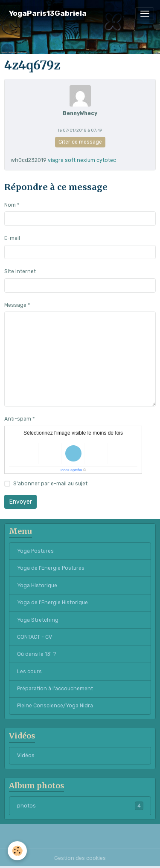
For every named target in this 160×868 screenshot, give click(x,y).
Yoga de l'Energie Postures (51, 568)
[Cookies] (17, 851)
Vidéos (26, 756)
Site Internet (20, 271)
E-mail (12, 238)
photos (80, 806)
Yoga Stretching (38, 620)
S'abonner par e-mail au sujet (50, 484)
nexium (86, 160)
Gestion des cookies (80, 858)
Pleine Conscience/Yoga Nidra (55, 706)
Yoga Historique (37, 585)
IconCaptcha (71, 470)
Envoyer (21, 502)
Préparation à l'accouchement (55, 689)
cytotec (106, 160)
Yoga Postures (35, 551)
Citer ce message (80, 142)
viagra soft (62, 160)
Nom (10, 205)
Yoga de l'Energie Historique (52, 603)
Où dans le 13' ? (37, 654)
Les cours (29, 672)
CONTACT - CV (35, 637)
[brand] (48, 13)
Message (15, 305)
